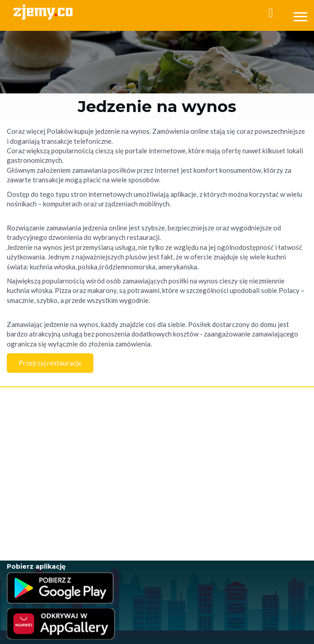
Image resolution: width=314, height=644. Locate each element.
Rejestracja (20, 404)
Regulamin (20, 432)
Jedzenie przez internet (36, 471)
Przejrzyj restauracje (50, 363)
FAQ (12, 423)
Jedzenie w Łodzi (28, 525)
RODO (102, 450)
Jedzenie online (26, 480)
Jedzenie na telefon (31, 498)
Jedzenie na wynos (30, 489)
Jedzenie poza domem (34, 516)
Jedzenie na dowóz (30, 507)
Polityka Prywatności (31, 441)
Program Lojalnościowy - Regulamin (50, 450)
